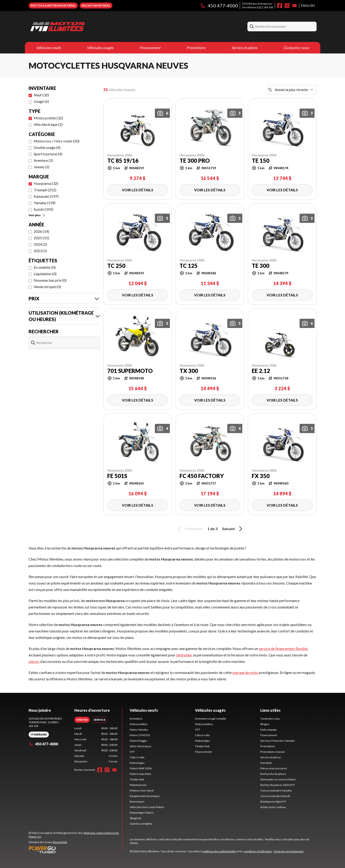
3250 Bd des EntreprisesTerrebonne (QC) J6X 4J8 (257, 5)
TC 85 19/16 (123, 161)
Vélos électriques (141, 746)
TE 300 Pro (195, 161)
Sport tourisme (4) (48, 154)
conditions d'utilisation (258, 851)
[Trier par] (291, 90)
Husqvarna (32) (46, 183)
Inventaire (136, 719)
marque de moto (245, 672)
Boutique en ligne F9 (273, 802)
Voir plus (37, 215)
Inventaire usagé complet (211, 719)
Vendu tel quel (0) (47, 287)
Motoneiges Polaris (142, 813)
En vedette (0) (45, 267)
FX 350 (261, 476)
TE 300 (261, 266)
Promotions (196, 48)
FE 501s (117, 476)
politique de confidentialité (220, 851)
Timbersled (137, 779)
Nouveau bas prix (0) (50, 280)
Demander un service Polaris (278, 779)
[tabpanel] (96, 745)
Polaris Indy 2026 (140, 774)
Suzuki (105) (43, 209)
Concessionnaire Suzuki (275, 796)
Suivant (233, 529)
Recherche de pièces (273, 774)
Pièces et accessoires (274, 768)
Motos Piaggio (138, 741)
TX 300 (189, 371)
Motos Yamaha (139, 730)
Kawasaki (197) (46, 196)
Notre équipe (268, 730)
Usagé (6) (41, 101)
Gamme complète (141, 824)
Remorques (137, 802)
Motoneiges (137, 763)
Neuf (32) (41, 95)
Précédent (189, 529)
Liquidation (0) (45, 274)
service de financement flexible (283, 648)
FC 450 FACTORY (202, 476)
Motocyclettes (139, 724)
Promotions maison (273, 752)
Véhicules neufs (48, 48)
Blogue (265, 724)
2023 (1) (40, 251)
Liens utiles (270, 710)
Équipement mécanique (145, 796)
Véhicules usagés (100, 48)
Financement (150, 48)
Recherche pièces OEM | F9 (277, 785)
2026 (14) (41, 231)
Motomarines (138, 785)
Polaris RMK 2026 (141, 768)
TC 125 (189, 266)
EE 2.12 (261, 371)
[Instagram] (287, 6)
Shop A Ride (60, 842)
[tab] (82, 720)
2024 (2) (40, 244)
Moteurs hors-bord (142, 790)
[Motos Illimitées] (86, 27)
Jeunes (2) (42, 167)
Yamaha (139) (45, 203)
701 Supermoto (130, 371)
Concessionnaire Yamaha (276, 790)
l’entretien (184, 655)
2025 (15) (41, 238)
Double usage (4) (47, 147)
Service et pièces (244, 48)
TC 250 (116, 266)
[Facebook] (280, 6)
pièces (34, 661)
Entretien (266, 763)
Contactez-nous (296, 48)
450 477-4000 (219, 6)
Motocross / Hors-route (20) (57, 141)
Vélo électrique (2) (48, 124)
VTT (132, 752)
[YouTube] (294, 6)
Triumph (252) (45, 190)
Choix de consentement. (289, 851)
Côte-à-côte (137, 757)
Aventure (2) (43, 160)
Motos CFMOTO (140, 735)
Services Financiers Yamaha (277, 741)
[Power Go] (75, 850)
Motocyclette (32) (48, 118)
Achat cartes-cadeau (273, 807)
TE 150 (261, 161)
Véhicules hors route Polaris (147, 807)
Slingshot (135, 818)
